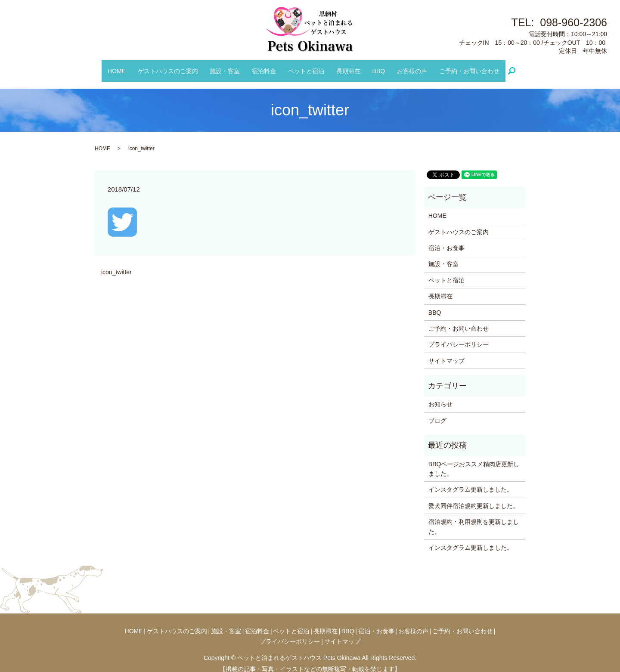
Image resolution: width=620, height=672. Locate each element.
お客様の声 (405, 66)
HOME (126, 66)
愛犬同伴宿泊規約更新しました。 (474, 498)
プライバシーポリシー (459, 336)
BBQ (374, 66)
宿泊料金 (267, 66)
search (505, 67)
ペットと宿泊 (306, 66)
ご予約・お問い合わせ (460, 66)
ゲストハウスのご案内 (175, 66)
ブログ (437, 412)
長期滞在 (346, 66)
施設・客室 (229, 66)
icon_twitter (116, 264)
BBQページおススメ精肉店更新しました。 (474, 460)
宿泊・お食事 (446, 240)
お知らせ (440, 396)
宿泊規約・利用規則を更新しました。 (474, 518)
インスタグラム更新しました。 (471, 481)
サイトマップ (446, 352)
